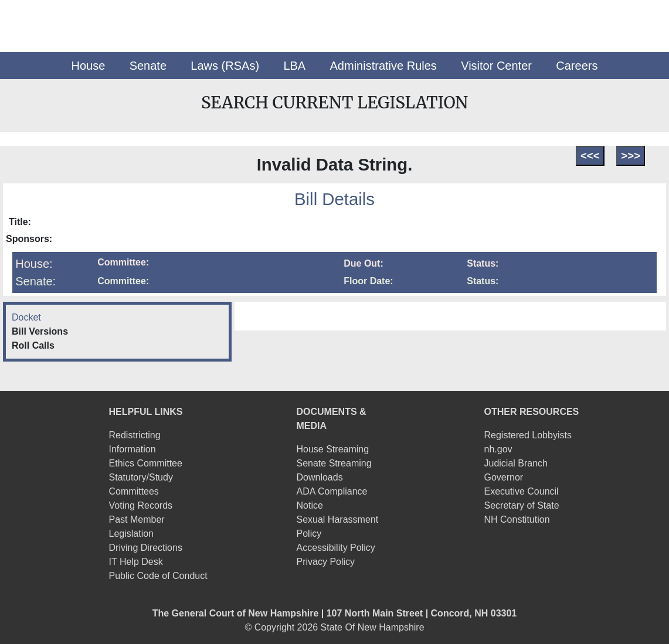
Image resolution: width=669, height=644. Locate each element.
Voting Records (141, 505)
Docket (26, 317)
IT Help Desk (136, 562)
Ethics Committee (146, 463)
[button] (89, 66)
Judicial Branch (516, 463)
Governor (503, 477)
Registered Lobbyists (527, 435)
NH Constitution (517, 519)
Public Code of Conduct (158, 576)
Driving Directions (146, 548)
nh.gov (498, 449)
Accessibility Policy (336, 548)
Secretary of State (521, 505)
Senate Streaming (334, 463)
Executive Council (521, 491)
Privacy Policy (326, 562)
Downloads (320, 477)
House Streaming (333, 449)
